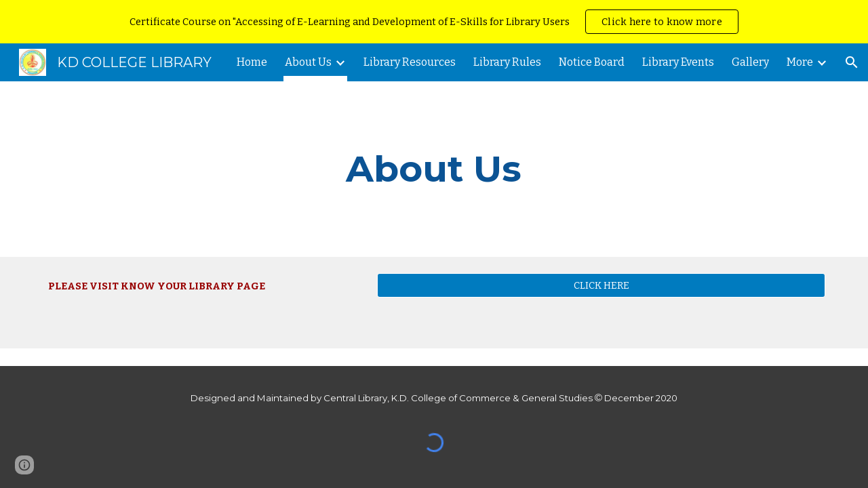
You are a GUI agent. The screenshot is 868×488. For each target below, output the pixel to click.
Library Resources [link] (410, 62)
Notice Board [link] (592, 62)
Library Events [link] (678, 62)
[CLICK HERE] (601, 285)
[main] (434, 169)
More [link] (800, 62)
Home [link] (252, 62)
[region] (434, 22)
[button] (852, 62)
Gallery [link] (750, 62)
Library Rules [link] (507, 62)
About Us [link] (308, 62)
